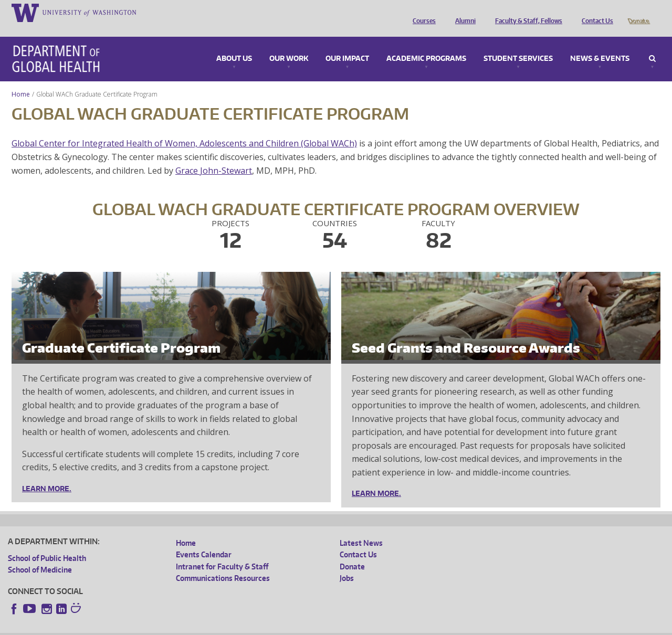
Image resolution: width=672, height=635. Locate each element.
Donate (638, 12)
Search (652, 44)
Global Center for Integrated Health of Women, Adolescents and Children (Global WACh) (184, 129)
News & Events (600, 44)
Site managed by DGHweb (252, 627)
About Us (234, 44)
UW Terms (190, 627)
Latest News (361, 528)
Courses (422, 12)
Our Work (289, 44)
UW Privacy (147, 627)
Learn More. (47, 474)
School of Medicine (40, 555)
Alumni (463, 12)
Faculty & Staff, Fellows (526, 12)
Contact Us (595, 12)
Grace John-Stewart (214, 156)
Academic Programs (426, 44)
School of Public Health (47, 543)
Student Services (518, 44)
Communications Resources (223, 563)
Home (21, 80)
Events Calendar (204, 540)
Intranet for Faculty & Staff (222, 552)
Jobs (347, 563)
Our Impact (347, 44)
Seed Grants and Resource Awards (466, 333)
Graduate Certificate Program (121, 333)
